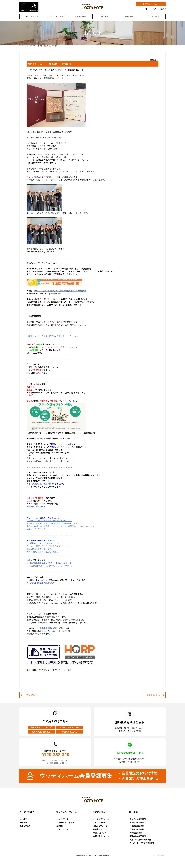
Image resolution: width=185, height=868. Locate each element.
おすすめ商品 (80, 16)
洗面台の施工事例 (137, 829)
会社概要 (23, 819)
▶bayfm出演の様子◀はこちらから (42, 583)
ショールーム (153, 16)
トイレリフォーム (100, 823)
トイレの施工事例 (137, 823)
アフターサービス (64, 829)
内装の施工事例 (136, 833)
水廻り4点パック (100, 833)
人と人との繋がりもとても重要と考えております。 (48, 546)
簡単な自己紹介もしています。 (40, 549)
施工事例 (105, 16)
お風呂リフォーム (100, 826)
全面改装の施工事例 (138, 836)
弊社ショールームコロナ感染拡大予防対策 (46, 336)
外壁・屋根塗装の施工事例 (140, 840)
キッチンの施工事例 (138, 819)
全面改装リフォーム (101, 836)
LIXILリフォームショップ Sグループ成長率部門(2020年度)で (60, 291)
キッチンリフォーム (101, 819)
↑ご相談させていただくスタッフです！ (43, 543)
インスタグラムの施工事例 (40, 484)
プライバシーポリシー (159, 855)
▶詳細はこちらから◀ (36, 506)
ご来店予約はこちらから (151, 4)
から (41, 540)
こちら (39, 373)
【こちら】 (67, 444)
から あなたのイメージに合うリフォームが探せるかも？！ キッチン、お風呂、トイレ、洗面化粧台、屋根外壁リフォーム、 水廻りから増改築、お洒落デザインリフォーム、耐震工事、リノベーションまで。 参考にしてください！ (61, 523)
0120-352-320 (155, 9)
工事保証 (60, 826)
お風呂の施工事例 (137, 826)
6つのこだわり (62, 819)
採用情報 (129, 16)
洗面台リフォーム (100, 829)
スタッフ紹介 (25, 826)
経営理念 (23, 823)
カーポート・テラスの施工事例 (142, 843)
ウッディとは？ (32, 16)
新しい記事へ (153, 695)
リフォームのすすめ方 (65, 823)
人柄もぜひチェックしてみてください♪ (43, 552)
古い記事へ (32, 695)
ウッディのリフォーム (56, 16)
